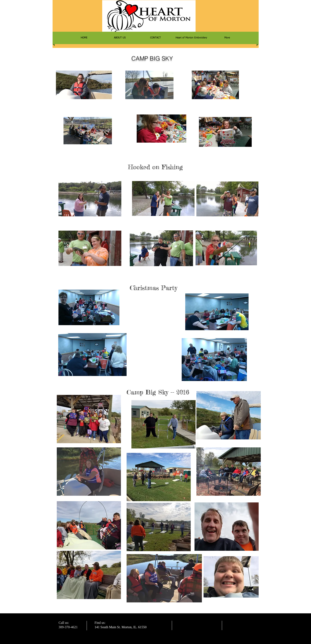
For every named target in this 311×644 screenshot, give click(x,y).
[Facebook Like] (232, 564)
